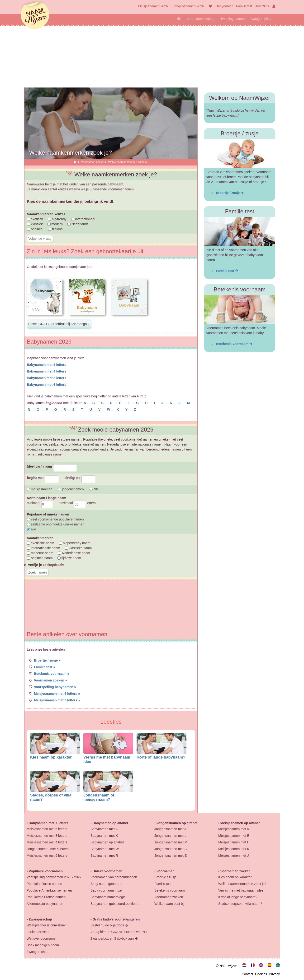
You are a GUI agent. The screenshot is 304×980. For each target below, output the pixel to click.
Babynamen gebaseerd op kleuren (116, 904)
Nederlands (78, 224)
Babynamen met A (104, 829)
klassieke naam (78, 548)
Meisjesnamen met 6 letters (47, 829)
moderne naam (40, 553)
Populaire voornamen (46, 871)
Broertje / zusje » (47, 660)
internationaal (83, 219)
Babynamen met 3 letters (47, 365)
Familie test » (45, 667)
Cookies (262, 974)
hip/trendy (57, 219)
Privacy (274, 974)
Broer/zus (262, 6)
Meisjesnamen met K (234, 849)
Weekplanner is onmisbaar (46, 925)
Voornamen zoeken (169, 897)
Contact (248, 974)
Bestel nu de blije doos (109, 925)
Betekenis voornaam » (52, 674)
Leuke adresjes (38, 932)
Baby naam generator (107, 884)
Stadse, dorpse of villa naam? (240, 904)
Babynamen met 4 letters (47, 371)
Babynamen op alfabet (110, 823)
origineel (35, 229)
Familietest (244, 6)
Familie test (227, 271)
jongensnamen (71, 489)
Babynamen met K (104, 836)
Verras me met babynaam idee (241, 890)
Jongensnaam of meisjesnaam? (99, 797)
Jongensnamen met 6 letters (48, 849)
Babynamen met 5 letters (47, 378)
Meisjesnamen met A (234, 829)
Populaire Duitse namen (44, 884)
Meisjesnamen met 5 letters (47, 856)
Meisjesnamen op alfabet (240, 823)
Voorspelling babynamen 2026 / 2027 (54, 877)
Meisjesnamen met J (233, 856)
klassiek (35, 224)
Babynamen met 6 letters (47, 385)
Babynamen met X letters (49, 823)
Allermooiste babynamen (45, 904)
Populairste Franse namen (46, 897)
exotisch (35, 219)
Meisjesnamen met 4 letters (47, 842)
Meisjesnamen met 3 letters (47, 836)
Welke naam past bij (169, 904)
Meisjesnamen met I (233, 842)
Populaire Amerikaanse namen (49, 890)
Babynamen (225, 6)
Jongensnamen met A (170, 829)
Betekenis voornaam (234, 344)
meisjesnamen (40, 489)
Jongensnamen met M (171, 842)
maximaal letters (77, 503)
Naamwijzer (35, 15)
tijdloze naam (69, 558)
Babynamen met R (104, 856)
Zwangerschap (261, 19)
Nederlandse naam (74, 553)
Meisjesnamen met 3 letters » (57, 700)
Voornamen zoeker (201, 19)
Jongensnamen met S (171, 849)
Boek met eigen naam (43, 945)
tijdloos (55, 229)
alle (94, 489)
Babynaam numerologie (108, 897)
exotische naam (40, 543)
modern (55, 224)
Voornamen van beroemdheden (114, 877)
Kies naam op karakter (51, 757)
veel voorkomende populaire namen (55, 519)
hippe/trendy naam (75, 543)
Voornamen (166, 871)
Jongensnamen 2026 (188, 6)
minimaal (40, 503)
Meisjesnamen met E (234, 836)
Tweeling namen (233, 19)
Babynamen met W (105, 849)
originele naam (40, 558)
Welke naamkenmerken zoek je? (242, 884)
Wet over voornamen (42, 939)
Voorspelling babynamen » (55, 687)
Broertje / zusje (230, 193)
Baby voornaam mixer (107, 890)
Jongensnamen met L (170, 836)
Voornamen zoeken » (50, 680)
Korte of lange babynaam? (161, 757)
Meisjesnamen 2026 (153, 6)
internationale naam (43, 548)
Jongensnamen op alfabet (177, 823)
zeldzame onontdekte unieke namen (56, 524)
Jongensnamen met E (171, 856)
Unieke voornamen (107, 871)
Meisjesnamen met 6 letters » (57, 694)
